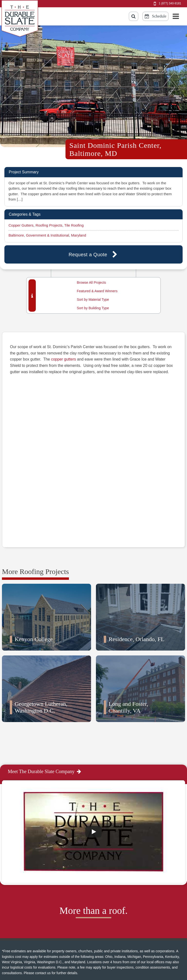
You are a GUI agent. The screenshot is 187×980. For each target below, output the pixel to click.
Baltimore (16, 235)
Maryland (79, 235)
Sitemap (61, 956)
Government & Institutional (48, 235)
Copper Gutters (21, 225)
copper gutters (64, 359)
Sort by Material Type (93, 300)
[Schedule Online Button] (155, 16)
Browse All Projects (91, 283)
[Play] (93, 796)
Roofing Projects (49, 225)
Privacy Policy (66, 948)
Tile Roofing (74, 225)
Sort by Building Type (93, 308)
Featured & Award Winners (97, 291)
